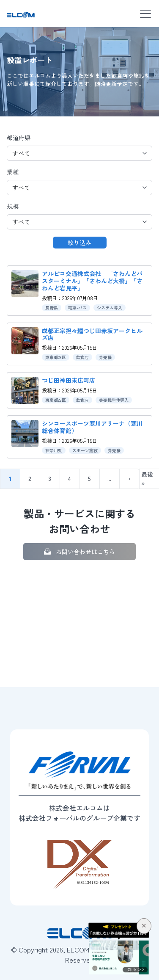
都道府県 (19, 138)
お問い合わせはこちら (85, 552)
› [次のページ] (129, 478)
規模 (13, 206)
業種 (13, 172)
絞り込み (79, 243)
